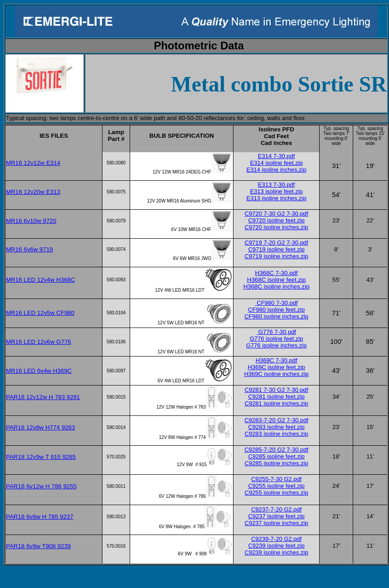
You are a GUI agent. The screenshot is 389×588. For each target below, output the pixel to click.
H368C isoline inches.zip (277, 287)
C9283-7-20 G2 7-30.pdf (276, 420)
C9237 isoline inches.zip (277, 523)
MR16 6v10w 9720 (31, 221)
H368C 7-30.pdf (277, 273)
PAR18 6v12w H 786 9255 (41, 486)
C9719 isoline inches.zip (277, 256)
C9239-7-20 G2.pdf (276, 539)
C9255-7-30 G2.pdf (276, 479)
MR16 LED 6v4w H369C (39, 371)
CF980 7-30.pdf (277, 303)
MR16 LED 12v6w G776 (39, 342)
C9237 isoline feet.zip (276, 516)
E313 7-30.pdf (277, 185)
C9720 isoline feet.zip (276, 220)
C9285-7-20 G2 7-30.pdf (276, 450)
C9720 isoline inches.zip (277, 227)
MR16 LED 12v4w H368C (41, 280)
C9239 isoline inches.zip (277, 552)
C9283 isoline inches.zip (277, 434)
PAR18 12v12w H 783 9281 (43, 397)
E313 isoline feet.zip (276, 191)
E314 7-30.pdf (277, 156)
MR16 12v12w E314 (33, 163)
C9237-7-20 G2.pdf (276, 509)
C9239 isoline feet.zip (276, 546)
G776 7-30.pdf (276, 332)
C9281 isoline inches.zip (277, 403)
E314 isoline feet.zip (276, 163)
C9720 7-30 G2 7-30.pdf (277, 214)
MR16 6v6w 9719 (29, 249)
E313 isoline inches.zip (276, 198)
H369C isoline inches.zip (276, 374)
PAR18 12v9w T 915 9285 (41, 457)
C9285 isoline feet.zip (276, 456)
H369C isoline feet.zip (276, 367)
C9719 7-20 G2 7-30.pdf (277, 243)
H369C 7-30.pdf (277, 360)
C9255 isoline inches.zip (277, 493)
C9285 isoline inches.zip (277, 463)
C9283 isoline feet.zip (276, 427)
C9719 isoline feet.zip (276, 249)
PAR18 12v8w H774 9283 (40, 427)
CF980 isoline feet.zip (276, 310)
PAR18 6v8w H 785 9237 (40, 517)
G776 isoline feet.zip (277, 339)
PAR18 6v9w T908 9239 (38, 546)
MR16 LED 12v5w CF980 (40, 313)
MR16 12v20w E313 (33, 192)
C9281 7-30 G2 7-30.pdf (277, 390)
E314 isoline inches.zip (276, 170)
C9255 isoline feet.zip (276, 486)
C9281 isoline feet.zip (276, 397)
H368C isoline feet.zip (277, 280)
